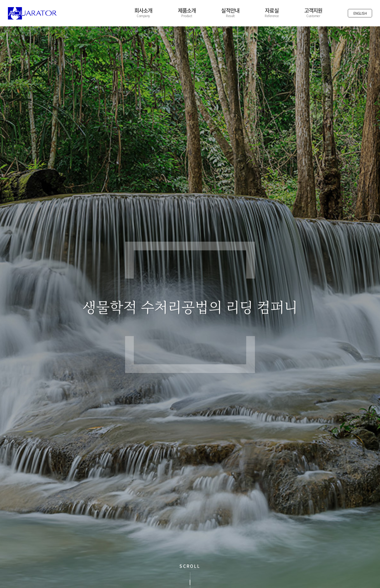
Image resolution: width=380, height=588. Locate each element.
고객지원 (313, 13)
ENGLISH (360, 13)
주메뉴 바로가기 (0, 0)
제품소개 (187, 13)
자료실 (272, 13)
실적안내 (230, 13)
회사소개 (143, 13)
